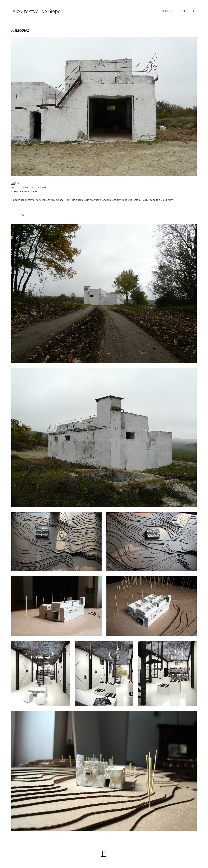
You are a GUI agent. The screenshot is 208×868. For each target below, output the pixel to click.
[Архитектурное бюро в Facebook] (15, 215)
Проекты (167, 11)
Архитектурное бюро (39, 11)
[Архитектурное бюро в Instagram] (23, 215)
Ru (194, 11)
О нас (182, 11)
